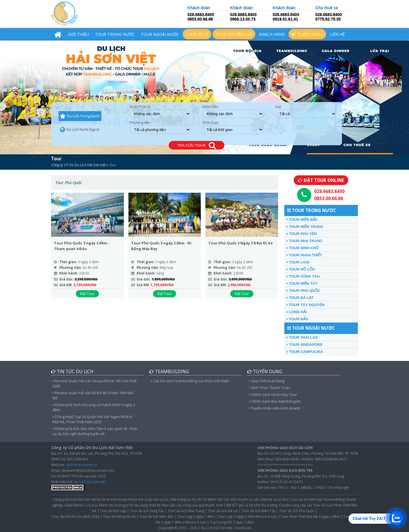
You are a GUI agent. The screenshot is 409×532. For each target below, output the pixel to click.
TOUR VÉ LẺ (197, 34)
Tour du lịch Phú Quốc (297, 511)
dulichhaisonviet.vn (82, 465)
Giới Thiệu (78, 34)
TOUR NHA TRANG (304, 241)
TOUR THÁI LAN (302, 337)
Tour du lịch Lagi (113, 511)
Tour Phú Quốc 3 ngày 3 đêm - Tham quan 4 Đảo (82, 246)
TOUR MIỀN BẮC (302, 220)
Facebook (243, 528)
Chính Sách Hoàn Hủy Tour (273, 394)
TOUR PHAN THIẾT (304, 255)
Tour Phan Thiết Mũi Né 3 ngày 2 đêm (310, 516)
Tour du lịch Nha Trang (186, 511)
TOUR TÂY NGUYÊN (305, 305)
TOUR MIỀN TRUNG (305, 227)
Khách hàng (272, 34)
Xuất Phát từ (140, 107)
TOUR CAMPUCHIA (304, 352)
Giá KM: (66, 285)
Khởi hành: (69, 273)
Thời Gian (210, 123)
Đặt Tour (87, 294)
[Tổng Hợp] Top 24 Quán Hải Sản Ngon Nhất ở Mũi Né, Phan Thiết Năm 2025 (92, 419)
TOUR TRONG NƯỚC (115, 34)
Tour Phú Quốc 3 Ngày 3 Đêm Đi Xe (240, 243)
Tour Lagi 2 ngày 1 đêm (196, 516)
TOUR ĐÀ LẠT (300, 298)
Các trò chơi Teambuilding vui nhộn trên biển (190, 381)
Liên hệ (337, 34)
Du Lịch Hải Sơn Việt (90, 482)
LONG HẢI (296, 312)
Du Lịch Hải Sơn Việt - (218, 528)
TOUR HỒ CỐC (301, 269)
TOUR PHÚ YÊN (301, 234)
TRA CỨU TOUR (197, 146)
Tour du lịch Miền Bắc (157, 516)
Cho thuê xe (327, 8)
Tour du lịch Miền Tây (258, 511)
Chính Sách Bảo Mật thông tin (275, 401)
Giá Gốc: (66, 279)
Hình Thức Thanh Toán (269, 388)
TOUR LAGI (298, 262)
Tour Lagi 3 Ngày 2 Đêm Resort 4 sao (247, 516)
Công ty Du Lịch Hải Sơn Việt (75, 499)
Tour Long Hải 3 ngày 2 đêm (232, 522)
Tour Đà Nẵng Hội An (119, 516)
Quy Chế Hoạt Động (267, 381)
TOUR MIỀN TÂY (302, 283)
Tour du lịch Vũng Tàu (147, 511)
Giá (278, 107)
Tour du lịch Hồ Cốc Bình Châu (75, 516)
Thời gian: (68, 262)
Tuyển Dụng (307, 34)
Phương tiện (140, 123)
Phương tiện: (71, 267)
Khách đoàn (199, 8)
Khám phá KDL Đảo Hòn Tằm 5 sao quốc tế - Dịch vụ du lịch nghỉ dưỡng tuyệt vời (95, 431)
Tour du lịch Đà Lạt (223, 511)
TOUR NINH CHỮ (302, 248)
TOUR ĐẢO (297, 319)
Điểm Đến (210, 107)
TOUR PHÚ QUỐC (303, 291)
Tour (56, 159)
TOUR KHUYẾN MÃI (234, 34)
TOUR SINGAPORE (304, 345)
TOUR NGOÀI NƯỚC (160, 34)
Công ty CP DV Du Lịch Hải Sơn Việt (78, 165)
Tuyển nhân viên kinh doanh (275, 408)
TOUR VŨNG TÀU (303, 276)
